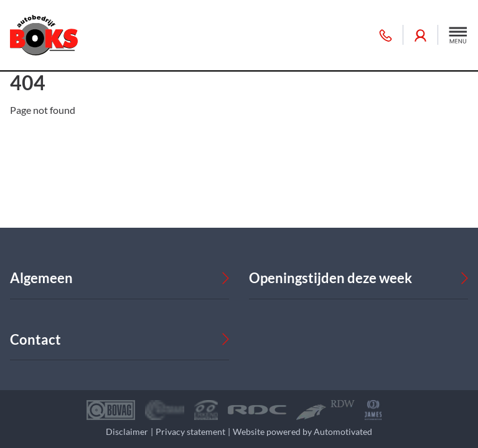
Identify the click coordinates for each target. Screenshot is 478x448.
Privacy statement (190, 432)
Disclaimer (127, 432)
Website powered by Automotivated (302, 432)
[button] (458, 35)
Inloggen (420, 35)
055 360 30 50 (386, 35)
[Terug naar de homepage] (44, 35)
